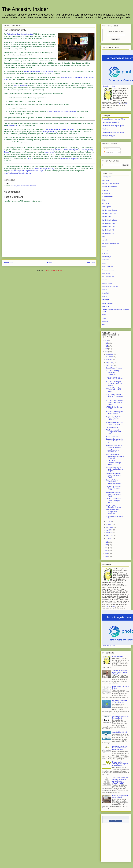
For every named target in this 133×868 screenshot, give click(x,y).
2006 (126, 104)
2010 (107, 548)
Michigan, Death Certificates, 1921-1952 (60, 129)
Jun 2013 (110, 524)
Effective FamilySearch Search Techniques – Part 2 (114, 494)
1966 (119, 104)
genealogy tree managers (111, 243)
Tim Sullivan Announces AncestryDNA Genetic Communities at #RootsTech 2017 (120, 780)
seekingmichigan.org (56, 111)
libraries (33, 186)
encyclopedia (107, 207)
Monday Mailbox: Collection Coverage (113, 506)
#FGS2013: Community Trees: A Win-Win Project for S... (114, 418)
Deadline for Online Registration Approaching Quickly (114, 482)
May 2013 (110, 527)
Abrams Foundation (21, 85)
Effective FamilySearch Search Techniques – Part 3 (114, 488)
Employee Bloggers (109, 136)
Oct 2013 (110, 360)
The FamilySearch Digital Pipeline (113, 126)
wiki (104, 325)
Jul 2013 (109, 521)
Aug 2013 (110, 366)
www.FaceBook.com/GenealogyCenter (17, 173)
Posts (106, 149)
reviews (105, 290)
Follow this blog (116, 821)
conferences (25, 186)
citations (105, 190)
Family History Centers (110, 210)
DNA (104, 200)
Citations (105, 129)
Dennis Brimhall (107, 197)
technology (106, 306)
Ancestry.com (49, 152)
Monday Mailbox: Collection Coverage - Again (114, 463)
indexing (105, 250)
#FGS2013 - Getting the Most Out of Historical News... (114, 383)
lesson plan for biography (69, 159)
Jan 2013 (110, 539)
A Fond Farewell (118, 656)
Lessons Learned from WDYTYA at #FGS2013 (115, 378)
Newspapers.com (108, 270)
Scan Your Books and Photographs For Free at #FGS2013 (115, 456)
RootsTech (106, 293)
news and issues (108, 267)
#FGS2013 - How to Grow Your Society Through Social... (114, 403)
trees (104, 315)
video (104, 318)
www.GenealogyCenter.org (45, 169)
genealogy (106, 240)
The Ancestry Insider (25, 9)
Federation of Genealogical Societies (20, 34)
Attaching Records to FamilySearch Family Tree (114, 432)
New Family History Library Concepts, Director (115, 423)
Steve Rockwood (108, 303)
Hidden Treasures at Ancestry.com (113, 451)
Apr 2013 (110, 530)
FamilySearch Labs (109, 223)
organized (49, 71)
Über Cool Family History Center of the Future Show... (114, 390)
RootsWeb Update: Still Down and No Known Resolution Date (120, 748)
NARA (104, 263)
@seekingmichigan (70, 111)
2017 (107, 340)
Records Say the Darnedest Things (114, 119)
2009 (107, 551)
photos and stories (108, 277)
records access (107, 283)
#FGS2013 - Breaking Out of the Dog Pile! (114, 413)
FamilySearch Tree (109, 227)
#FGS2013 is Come (112, 436)
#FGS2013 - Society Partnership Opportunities (113, 373)
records (105, 280)
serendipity (106, 300)
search (105, 297)
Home (50, 263)
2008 (107, 554)
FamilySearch (12, 126)
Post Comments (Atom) (54, 270)
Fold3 (104, 237)
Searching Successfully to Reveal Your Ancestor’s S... (114, 441)
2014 (107, 349)
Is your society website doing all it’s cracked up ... (115, 396)
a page (29, 159)
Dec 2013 (110, 354)
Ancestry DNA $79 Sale (120, 732)
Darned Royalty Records (114, 368)
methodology (107, 257)
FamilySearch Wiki (108, 230)
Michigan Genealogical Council (35, 71)
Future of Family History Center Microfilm (120, 796)
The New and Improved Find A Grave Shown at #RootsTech (120, 672)
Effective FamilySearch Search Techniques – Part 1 (114, 501)
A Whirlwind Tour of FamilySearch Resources (112, 512)
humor (104, 247)
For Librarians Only (112, 427)
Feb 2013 (110, 536)
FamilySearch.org (108, 233)
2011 (107, 545)
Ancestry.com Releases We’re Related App (120, 701)
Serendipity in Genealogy (111, 122)
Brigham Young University (111, 183)
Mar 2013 (110, 533)
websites (105, 322)
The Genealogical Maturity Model (113, 132)
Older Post (90, 263)
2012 (107, 542)
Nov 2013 (110, 357)
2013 (107, 352)
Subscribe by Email (109, 86)
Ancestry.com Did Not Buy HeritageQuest (121, 717)
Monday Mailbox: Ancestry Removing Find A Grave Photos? (120, 764)
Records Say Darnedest (110, 287)
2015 (107, 346)
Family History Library (109, 213)
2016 (107, 343)
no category (106, 273)
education (106, 203)
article (47, 73)
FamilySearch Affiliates (110, 220)
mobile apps (106, 260)
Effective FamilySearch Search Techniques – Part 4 (114, 475)
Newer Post (9, 263)
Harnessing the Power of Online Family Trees (114, 446)
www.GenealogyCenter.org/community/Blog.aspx (26, 171)
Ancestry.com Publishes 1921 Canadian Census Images (115, 469)
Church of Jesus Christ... (110, 187)
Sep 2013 (110, 363)
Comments (108, 152)
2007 (107, 556)
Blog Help (106, 180)
